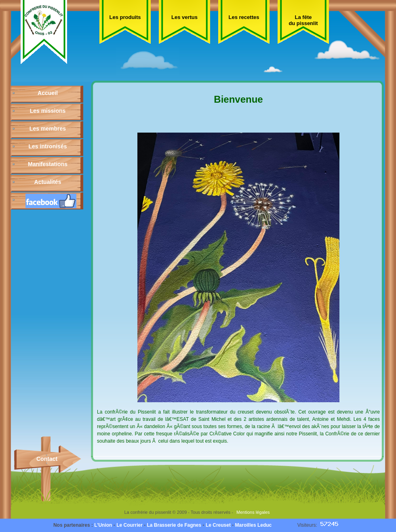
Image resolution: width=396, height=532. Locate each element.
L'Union (103, 525)
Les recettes (244, 17)
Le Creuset (218, 525)
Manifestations (48, 164)
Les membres (48, 129)
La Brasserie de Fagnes (174, 525)
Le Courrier (130, 525)
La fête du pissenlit (303, 20)
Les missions (48, 111)
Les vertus (184, 17)
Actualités (48, 182)
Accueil (48, 93)
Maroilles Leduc (254, 525)
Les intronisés (48, 146)
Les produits (125, 17)
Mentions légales (253, 512)
